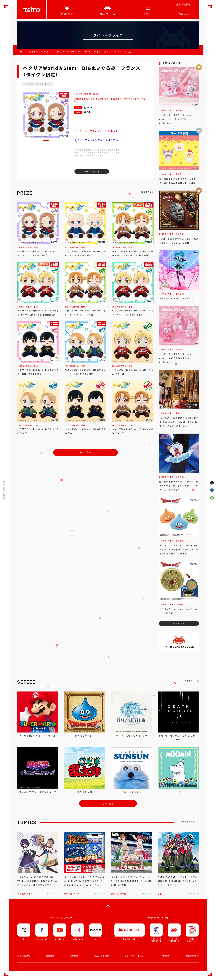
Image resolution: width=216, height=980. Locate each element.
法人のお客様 (24, 956)
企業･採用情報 (183, 4)
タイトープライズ (39, 52)
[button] (46, 140)
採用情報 (74, 956)
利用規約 (166, 956)
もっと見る (85, 452)
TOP (20, 52)
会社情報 (50, 956)
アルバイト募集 (101, 956)
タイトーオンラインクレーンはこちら (96, 140)
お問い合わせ (192, 956)
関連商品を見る (92, 171)
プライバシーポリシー (135, 956)
